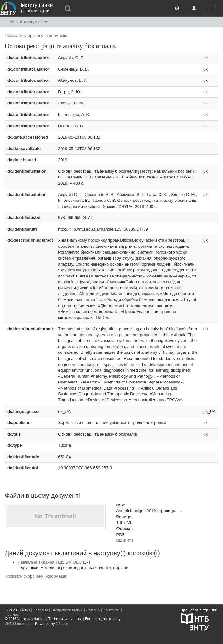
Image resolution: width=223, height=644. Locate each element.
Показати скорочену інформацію (36, 36)
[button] (177, 8)
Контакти (111, 610)
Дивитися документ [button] (28, 22)
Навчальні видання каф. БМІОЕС (50, 562)
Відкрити (125, 540)
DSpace (62, 623)
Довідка (93, 610)
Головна (41, 610)
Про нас (12, 614)
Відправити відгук (67, 610)
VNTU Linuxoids (18, 623)
